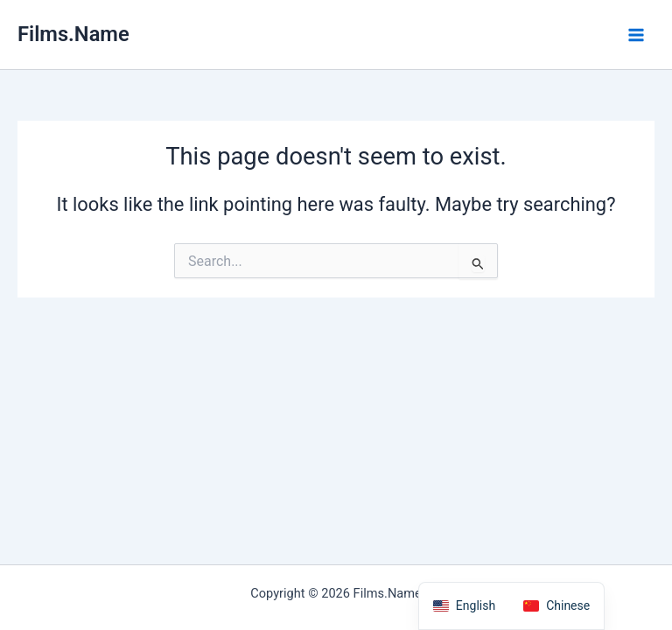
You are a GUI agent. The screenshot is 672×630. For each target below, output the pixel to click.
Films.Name (73, 34)
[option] (556, 606)
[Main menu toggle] (636, 35)
